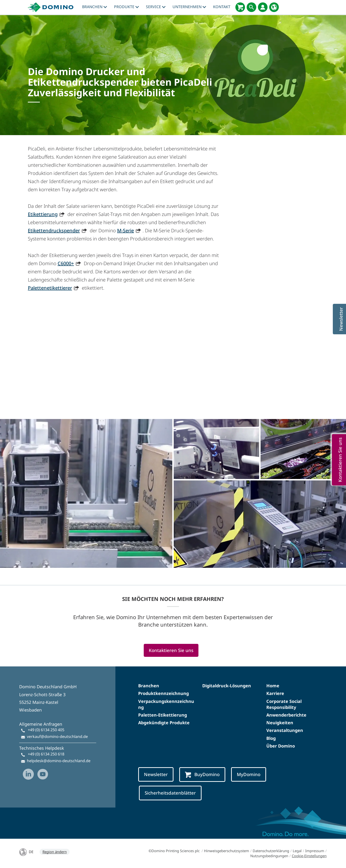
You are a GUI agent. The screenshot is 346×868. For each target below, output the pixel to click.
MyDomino (249, 774)
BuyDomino (202, 775)
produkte (126, 7)
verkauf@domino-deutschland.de (57, 736)
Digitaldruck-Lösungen (227, 686)
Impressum (315, 851)
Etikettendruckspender (54, 230)
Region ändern (55, 852)
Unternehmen (189, 7)
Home (273, 686)
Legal (297, 851)
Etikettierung (43, 214)
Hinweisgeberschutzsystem (227, 851)
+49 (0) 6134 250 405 (46, 730)
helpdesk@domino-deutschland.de (59, 761)
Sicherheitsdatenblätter (170, 793)
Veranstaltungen (285, 730)
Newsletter (156, 774)
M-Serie (125, 230)
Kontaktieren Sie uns (171, 650)
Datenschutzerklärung (271, 851)
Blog (271, 738)
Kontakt (222, 7)
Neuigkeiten (280, 723)
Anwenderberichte (286, 715)
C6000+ (66, 263)
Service (156, 7)
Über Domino (281, 746)
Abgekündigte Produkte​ (164, 723)
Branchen (95, 7)
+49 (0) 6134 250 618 (46, 754)
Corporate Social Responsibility (284, 704)
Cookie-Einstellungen (309, 856)
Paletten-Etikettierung (163, 715)
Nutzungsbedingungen (269, 856)
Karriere (275, 693)
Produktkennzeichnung (164, 693)
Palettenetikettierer (50, 288)
